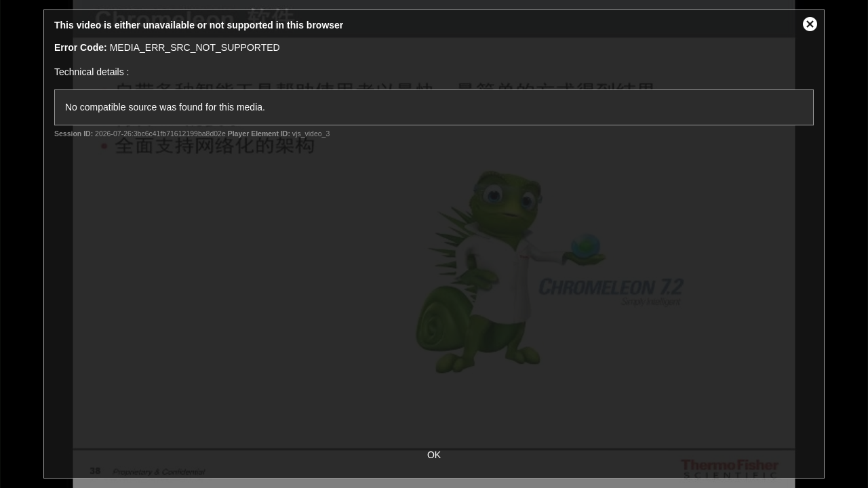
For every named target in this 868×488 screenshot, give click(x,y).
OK (434, 455)
